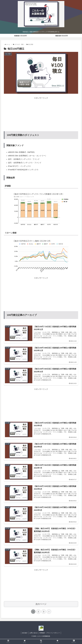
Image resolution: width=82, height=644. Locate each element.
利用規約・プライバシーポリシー (50, 633)
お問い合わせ (34, 633)
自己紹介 (25, 633)
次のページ (41, 604)
